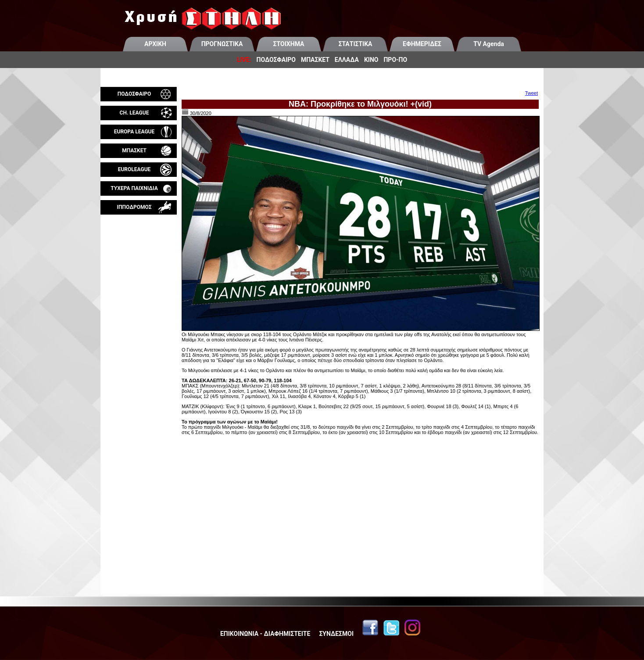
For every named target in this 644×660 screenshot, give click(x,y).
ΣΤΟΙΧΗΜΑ (289, 44)
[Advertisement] (139, 318)
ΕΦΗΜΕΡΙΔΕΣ (422, 44)
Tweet (531, 93)
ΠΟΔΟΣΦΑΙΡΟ (276, 60)
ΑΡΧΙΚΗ (155, 44)
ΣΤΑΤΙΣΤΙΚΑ (355, 44)
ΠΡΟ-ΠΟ (395, 60)
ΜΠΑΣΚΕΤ (315, 60)
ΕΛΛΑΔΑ (347, 60)
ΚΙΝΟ (371, 60)
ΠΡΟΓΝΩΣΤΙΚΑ (222, 44)
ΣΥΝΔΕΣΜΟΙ (336, 634)
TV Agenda (489, 44)
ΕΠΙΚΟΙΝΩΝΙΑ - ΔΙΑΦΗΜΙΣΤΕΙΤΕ (265, 634)
